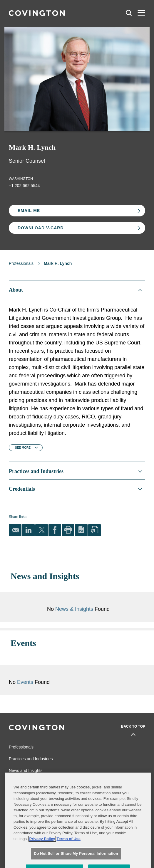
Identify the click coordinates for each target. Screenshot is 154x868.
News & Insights (74, 609)
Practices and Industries (31, 750)
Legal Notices (85, 789)
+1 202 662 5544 (24, 186)
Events (64, 674)
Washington (21, 179)
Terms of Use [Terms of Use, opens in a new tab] (69, 856)
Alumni (14, 789)
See (23, 448)
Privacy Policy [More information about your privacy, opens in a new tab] (42, 856)
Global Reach (21, 774)
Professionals (21, 263)
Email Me (29, 211)
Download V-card (41, 228)
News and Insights (26, 762)
